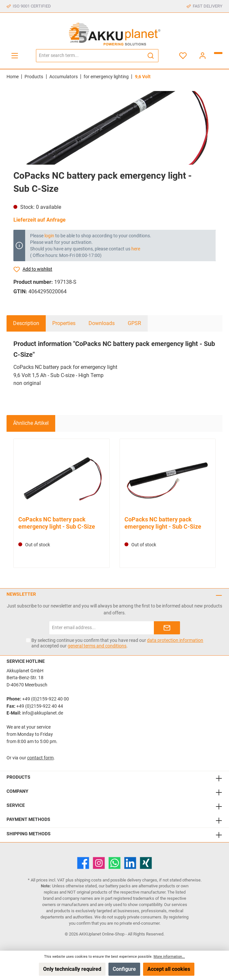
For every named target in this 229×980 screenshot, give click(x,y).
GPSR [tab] (134, 323)
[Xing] (146, 863)
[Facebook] (83, 863)
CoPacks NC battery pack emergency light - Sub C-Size (57, 523)
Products (18, 777)
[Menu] (15, 55)
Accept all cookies (169, 969)
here (136, 249)
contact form (40, 758)
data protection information (175, 640)
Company (17, 791)
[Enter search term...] (90, 56)
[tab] (26, 323)
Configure (124, 969)
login (49, 236)
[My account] (203, 55)
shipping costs (88, 880)
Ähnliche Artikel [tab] (31, 423)
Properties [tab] (64, 323)
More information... (169, 957)
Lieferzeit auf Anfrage (40, 220)
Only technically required (72, 969)
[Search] (151, 56)
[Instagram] (99, 863)
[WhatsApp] (114, 863)
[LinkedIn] (130, 863)
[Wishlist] (183, 55)
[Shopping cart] (218, 53)
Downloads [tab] (102, 323)
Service (16, 805)
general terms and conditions (97, 646)
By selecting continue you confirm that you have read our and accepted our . (117, 643)
